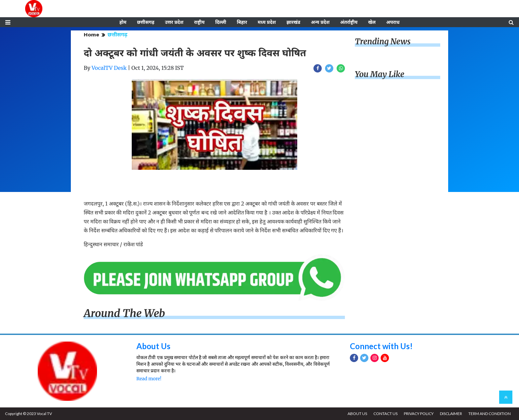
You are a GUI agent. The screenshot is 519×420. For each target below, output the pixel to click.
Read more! (149, 379)
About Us (153, 346)
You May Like (380, 74)
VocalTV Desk (109, 68)
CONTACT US (385, 414)
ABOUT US (357, 414)
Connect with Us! (381, 346)
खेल (372, 22)
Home (92, 35)
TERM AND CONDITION (490, 414)
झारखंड (293, 22)
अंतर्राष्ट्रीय (349, 22)
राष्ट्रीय (199, 22)
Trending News (383, 42)
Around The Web (124, 313)
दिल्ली (221, 22)
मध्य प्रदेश (267, 22)
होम (123, 22)
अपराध (393, 22)
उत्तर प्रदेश (174, 22)
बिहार (242, 22)
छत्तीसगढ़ (146, 22)
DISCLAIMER (451, 414)
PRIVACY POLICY (419, 414)
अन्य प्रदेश (320, 22)
